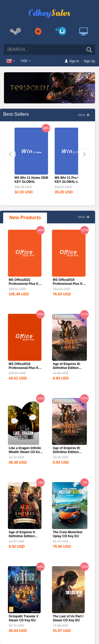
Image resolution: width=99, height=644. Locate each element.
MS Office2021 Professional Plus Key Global (25, 284)
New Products (25, 218)
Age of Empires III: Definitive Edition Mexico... (67, 368)
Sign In (74, 61)
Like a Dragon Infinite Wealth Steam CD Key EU (25, 452)
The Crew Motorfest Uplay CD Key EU (68, 534)
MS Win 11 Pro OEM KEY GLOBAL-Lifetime (72, 180)
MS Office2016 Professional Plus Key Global (25, 368)
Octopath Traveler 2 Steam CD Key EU (23, 618)
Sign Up (89, 61)
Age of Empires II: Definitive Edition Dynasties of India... (24, 536)
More (84, 115)
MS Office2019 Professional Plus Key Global (69, 284)
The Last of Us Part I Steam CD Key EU (68, 618)
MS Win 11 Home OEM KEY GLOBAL (31, 180)
